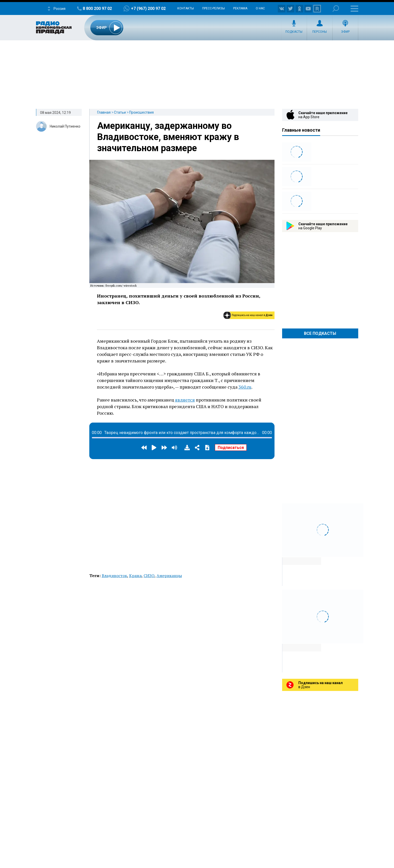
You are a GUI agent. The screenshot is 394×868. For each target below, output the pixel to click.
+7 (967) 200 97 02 (148, 8)
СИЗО (149, 576)
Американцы (169, 576)
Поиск (336, 8)
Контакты (186, 8)
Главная (104, 112)
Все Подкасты (320, 333)
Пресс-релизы (213, 8)
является (185, 400)
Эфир (345, 32)
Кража (135, 576)
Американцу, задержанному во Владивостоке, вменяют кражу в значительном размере (168, 137)
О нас (260, 8)
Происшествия (141, 112)
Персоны (320, 32)
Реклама (240, 8)
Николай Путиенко (65, 126)
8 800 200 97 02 (97, 8)
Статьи (120, 112)
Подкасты (294, 32)
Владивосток (114, 576)
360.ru (245, 387)
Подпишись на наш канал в (252, 315)
